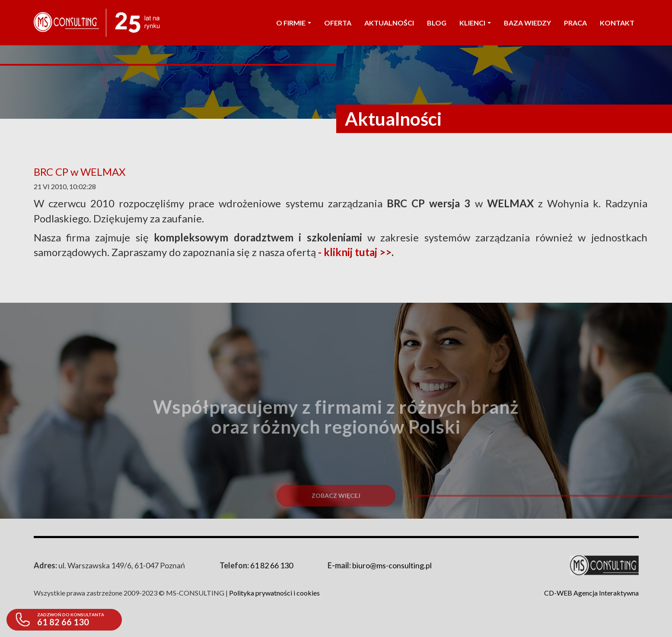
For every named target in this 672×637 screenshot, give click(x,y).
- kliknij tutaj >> (355, 252)
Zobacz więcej (336, 515)
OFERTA (338, 23)
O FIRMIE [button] (294, 23)
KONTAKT (617, 23)
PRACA (575, 23)
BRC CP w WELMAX (80, 172)
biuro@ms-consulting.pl (392, 565)
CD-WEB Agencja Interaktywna (591, 593)
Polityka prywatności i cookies (274, 593)
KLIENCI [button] (475, 23)
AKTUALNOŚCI (389, 23)
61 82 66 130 (272, 565)
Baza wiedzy (527, 23)
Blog (437, 23)
